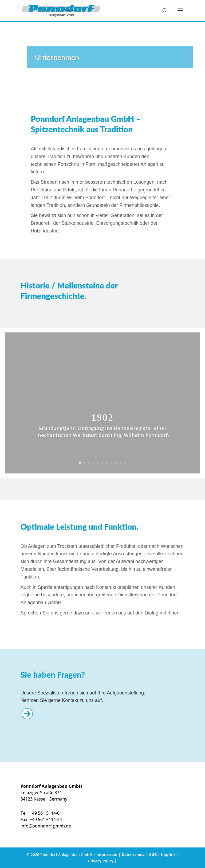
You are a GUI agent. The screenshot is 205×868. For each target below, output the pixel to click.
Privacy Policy (101, 861)
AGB (153, 855)
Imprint (168, 855)
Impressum (107, 855)
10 (121, 463)
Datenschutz (133, 855)
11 (125, 463)
